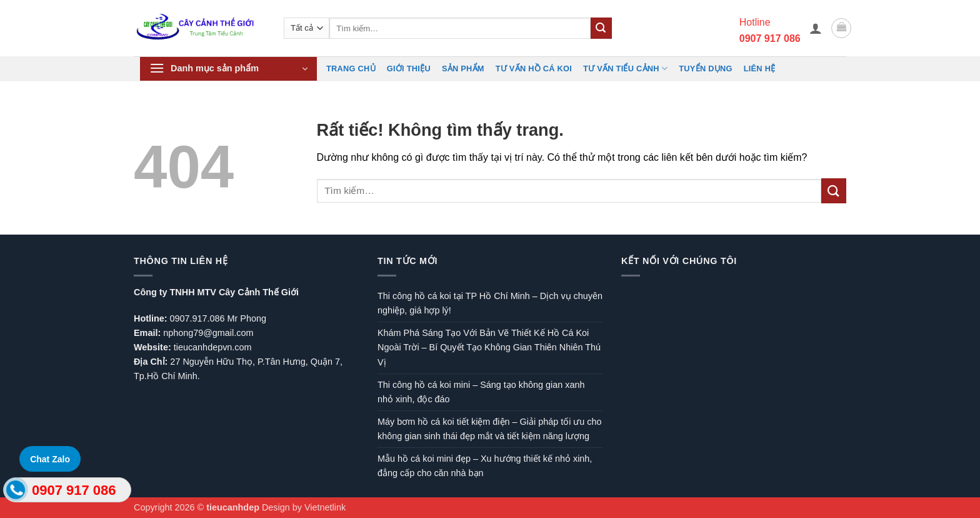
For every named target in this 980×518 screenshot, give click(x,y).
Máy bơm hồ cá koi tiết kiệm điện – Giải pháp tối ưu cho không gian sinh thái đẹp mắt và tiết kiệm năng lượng (490, 429)
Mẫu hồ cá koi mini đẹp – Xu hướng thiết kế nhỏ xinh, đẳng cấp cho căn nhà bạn (485, 466)
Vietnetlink (325, 507)
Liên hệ (760, 69)
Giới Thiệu (409, 69)
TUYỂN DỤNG (705, 69)
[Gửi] (601, 28)
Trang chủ (351, 69)
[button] (816, 28)
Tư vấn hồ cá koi (534, 69)
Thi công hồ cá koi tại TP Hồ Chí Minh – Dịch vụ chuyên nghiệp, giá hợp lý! (490, 303)
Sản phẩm (463, 69)
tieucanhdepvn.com (213, 347)
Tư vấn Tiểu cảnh (625, 69)
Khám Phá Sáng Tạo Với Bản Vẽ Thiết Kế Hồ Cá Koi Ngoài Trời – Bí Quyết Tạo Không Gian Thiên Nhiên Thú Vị (489, 347)
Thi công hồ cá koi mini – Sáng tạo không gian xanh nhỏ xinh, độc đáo (481, 392)
